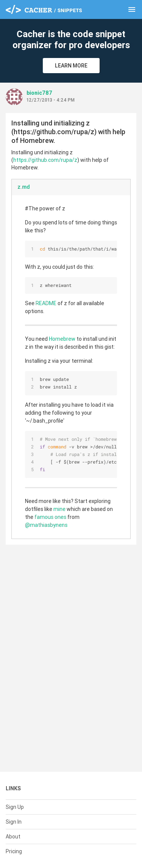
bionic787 (39, 93)
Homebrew (62, 339)
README (46, 303)
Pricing (14, 851)
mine (59, 509)
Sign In (14, 822)
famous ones (50, 517)
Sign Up (15, 807)
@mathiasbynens (46, 525)
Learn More (71, 66)
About (13, 837)
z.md (24, 187)
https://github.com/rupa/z (45, 160)
